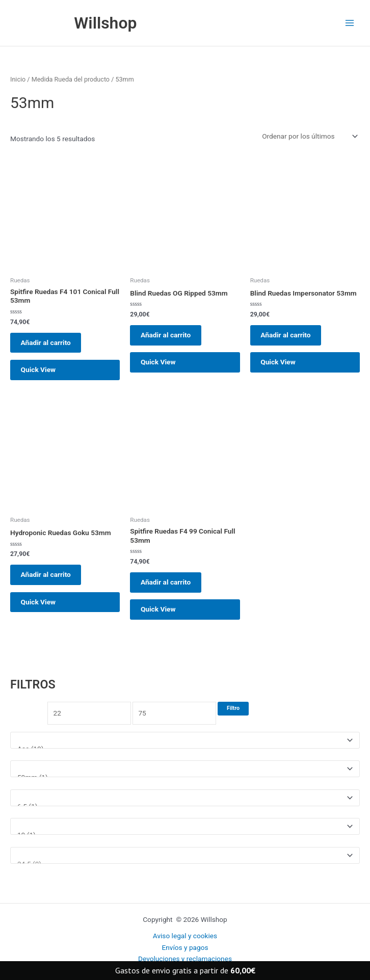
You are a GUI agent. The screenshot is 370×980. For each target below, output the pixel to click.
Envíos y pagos (185, 947)
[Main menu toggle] (350, 24)
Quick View (42, 377)
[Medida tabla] (185, 812)
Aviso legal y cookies (185, 936)
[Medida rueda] (185, 784)
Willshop (110, 24)
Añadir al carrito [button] (49, 346)
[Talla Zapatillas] (185, 870)
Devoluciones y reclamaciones (185, 959)
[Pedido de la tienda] (309, 139)
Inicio (18, 82)
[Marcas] (185, 754)
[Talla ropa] (185, 841)
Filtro (233, 722)
